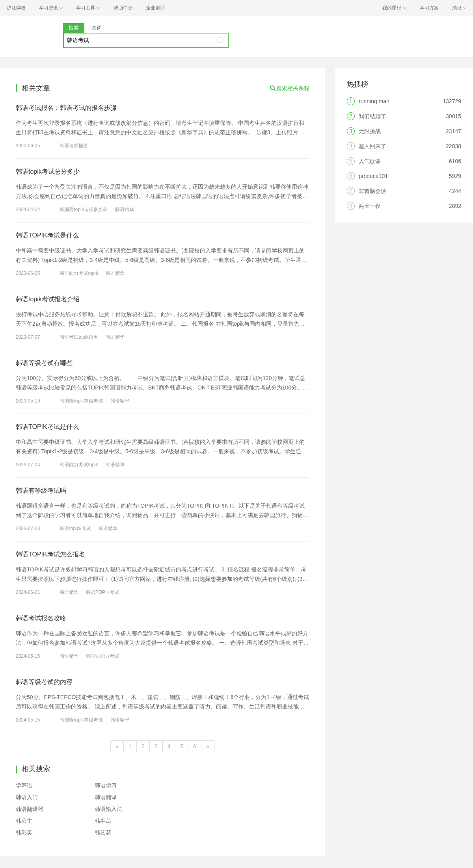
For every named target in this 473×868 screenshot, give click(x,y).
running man (374, 101)
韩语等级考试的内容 (44, 682)
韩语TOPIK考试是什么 (47, 235)
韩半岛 (103, 821)
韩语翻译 (106, 797)
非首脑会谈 (372, 191)
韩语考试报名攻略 (41, 618)
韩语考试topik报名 (79, 337)
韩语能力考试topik (79, 273)
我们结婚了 (372, 116)
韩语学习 (106, 785)
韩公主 (24, 821)
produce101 (373, 176)
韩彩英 (24, 833)
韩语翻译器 (30, 809)
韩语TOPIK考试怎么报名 (50, 554)
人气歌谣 (370, 161)
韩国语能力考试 (102, 656)
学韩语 (24, 785)
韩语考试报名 (74, 146)
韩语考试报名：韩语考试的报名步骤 (66, 108)
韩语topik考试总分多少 (48, 172)
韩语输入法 (108, 809)
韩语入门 (27, 797)
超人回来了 (372, 146)
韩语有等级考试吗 (41, 491)
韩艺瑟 (103, 833)
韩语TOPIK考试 (102, 592)
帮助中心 (123, 8)
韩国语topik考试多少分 (83, 210)
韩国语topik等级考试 (81, 401)
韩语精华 (125, 210)
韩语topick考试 (75, 529)
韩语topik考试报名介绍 (48, 299)
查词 (97, 28)
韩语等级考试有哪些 (44, 363)
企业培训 (155, 8)
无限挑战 (370, 131)
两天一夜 (370, 206)
